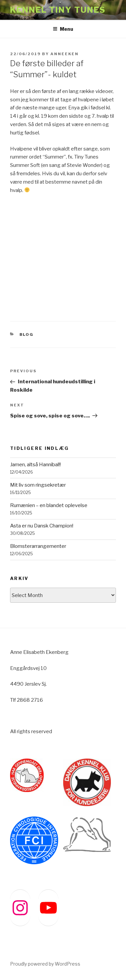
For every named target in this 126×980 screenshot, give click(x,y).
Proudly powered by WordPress (45, 964)
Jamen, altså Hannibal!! (35, 465)
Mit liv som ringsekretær (38, 485)
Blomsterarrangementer (38, 546)
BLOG (27, 334)
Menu (63, 29)
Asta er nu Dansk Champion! (42, 526)
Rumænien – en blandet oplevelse (49, 505)
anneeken (65, 54)
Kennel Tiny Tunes (58, 10)
